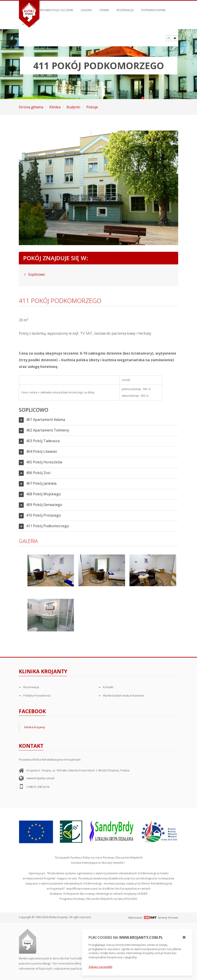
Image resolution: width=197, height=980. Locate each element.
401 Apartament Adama (46, 420)
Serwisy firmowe (168, 918)
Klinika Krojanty (35, 727)
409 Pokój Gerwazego (44, 505)
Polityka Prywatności (35, 695)
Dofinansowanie (154, 8)
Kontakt (106, 687)
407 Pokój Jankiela (41, 483)
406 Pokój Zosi (38, 473)
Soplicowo (35, 274)
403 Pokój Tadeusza (43, 441)
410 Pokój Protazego (43, 515)
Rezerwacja (125, 8)
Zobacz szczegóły (100, 967)
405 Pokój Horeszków (44, 462)
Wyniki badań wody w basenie (121, 695)
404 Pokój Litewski (42, 451)
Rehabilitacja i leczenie (57, 8)
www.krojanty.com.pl (40, 778)
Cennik (104, 8)
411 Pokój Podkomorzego (48, 526)
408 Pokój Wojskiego (43, 494)
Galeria (86, 8)
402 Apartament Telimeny (48, 430)
